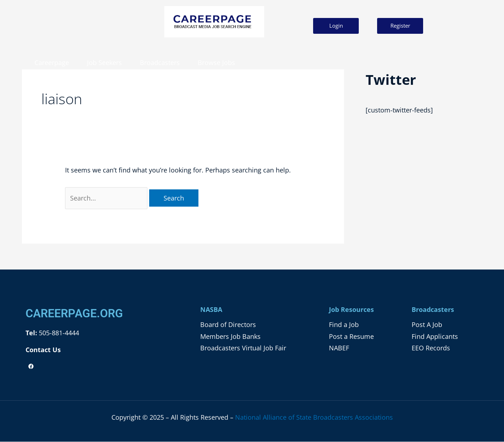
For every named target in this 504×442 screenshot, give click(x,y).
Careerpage (52, 63)
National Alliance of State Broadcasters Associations (314, 418)
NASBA (211, 309)
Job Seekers (104, 63)
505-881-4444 (58, 333)
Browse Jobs (216, 63)
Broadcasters (160, 63)
